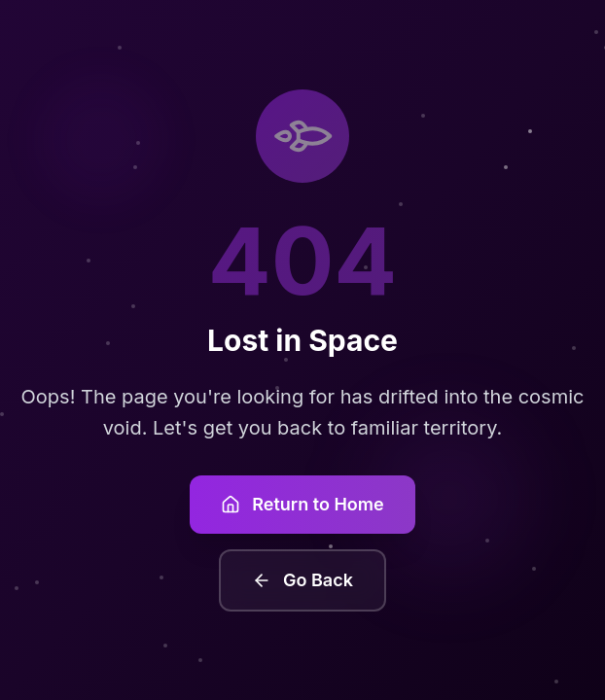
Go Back (302, 580)
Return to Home (302, 504)
